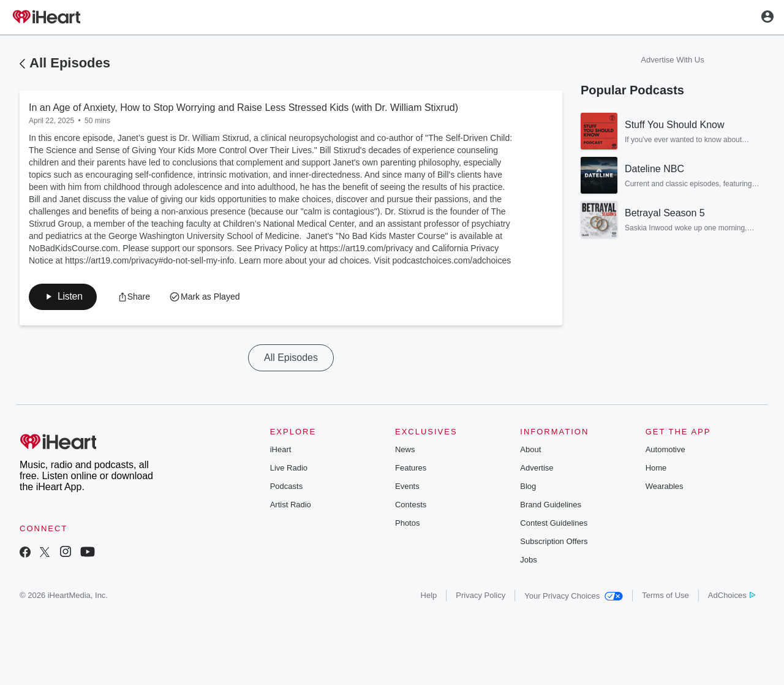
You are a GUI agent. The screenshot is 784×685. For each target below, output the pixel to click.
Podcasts (286, 487)
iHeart (281, 451)
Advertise (537, 469)
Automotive (665, 451)
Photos (407, 524)
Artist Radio (291, 506)
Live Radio (289, 469)
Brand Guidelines (551, 506)
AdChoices (732, 596)
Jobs (528, 561)
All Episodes (70, 63)
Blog (528, 487)
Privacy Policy (481, 596)
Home (656, 469)
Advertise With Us (672, 60)
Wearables (665, 487)
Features (411, 469)
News (405, 451)
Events (407, 487)
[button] (136, 297)
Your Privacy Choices (574, 597)
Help (429, 596)
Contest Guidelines (554, 524)
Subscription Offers (554, 543)
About (530, 451)
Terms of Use (665, 596)
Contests (411, 506)
